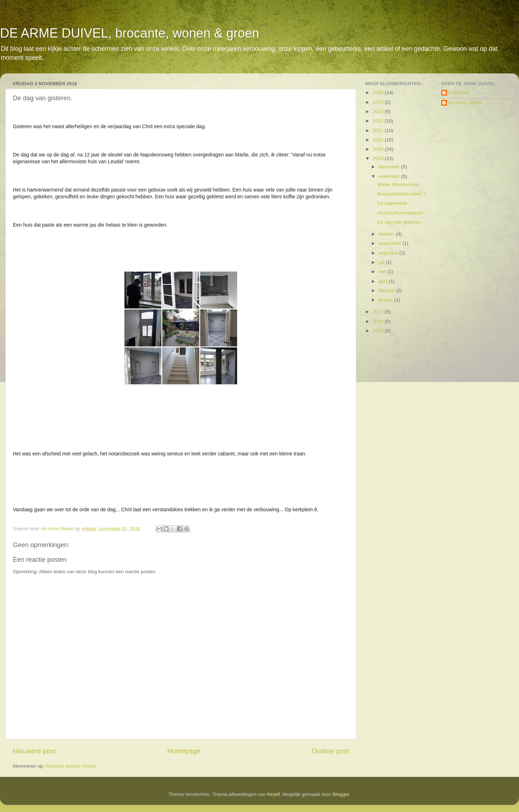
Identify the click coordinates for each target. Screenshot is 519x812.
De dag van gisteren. (400, 222)
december (390, 167)
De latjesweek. (393, 203)
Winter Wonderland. (399, 185)
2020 (379, 140)
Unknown (459, 93)
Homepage (184, 751)
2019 (379, 149)
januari (386, 300)
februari (387, 291)
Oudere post (330, 751)
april (384, 281)
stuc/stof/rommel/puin (400, 213)
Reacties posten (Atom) (71, 766)
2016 (379, 321)
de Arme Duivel (465, 103)
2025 (379, 93)
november (390, 176)
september (391, 243)
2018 (379, 158)
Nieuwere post (34, 751)
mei (383, 272)
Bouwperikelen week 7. (402, 194)
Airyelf (273, 794)
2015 (379, 331)
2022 (379, 121)
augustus (389, 253)
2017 (379, 312)
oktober (387, 234)
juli (382, 262)
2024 (379, 102)
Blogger (341, 794)
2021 (379, 130)
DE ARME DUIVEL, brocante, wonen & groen (130, 33)
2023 (379, 112)
